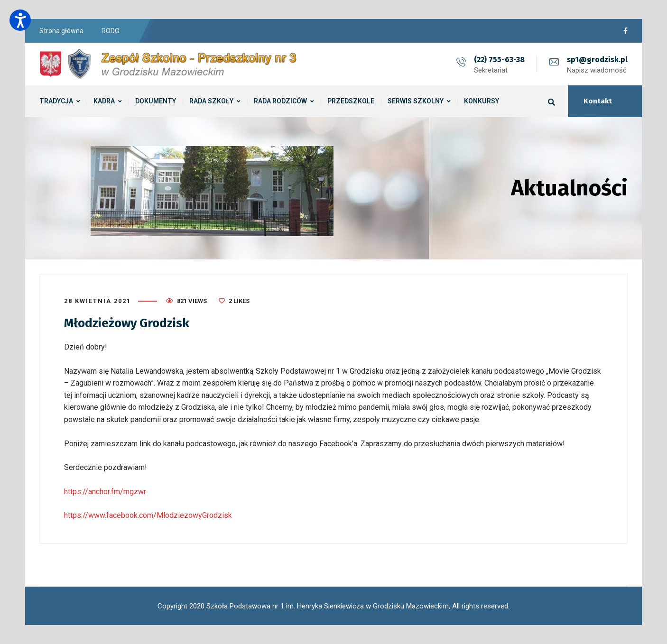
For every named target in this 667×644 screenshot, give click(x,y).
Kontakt (598, 101)
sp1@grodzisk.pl (597, 60)
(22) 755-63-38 (499, 60)
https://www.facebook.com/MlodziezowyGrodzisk (148, 515)
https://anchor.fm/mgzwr (105, 492)
